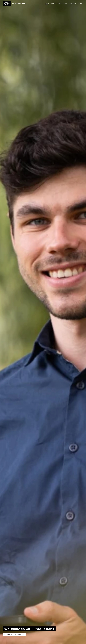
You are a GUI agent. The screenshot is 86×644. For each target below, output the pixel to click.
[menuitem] (47, 3)
